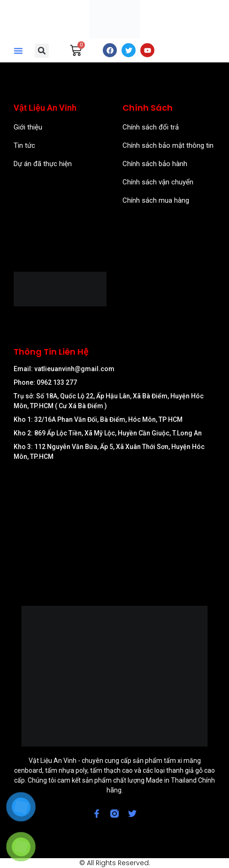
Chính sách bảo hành (155, 164)
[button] (18, 51)
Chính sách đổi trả (151, 127)
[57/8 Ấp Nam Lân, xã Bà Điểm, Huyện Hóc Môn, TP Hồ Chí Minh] (114, 518)
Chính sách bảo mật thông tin (168, 145)
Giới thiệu (28, 127)
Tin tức (24, 145)
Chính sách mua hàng (156, 200)
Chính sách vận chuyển (158, 182)
